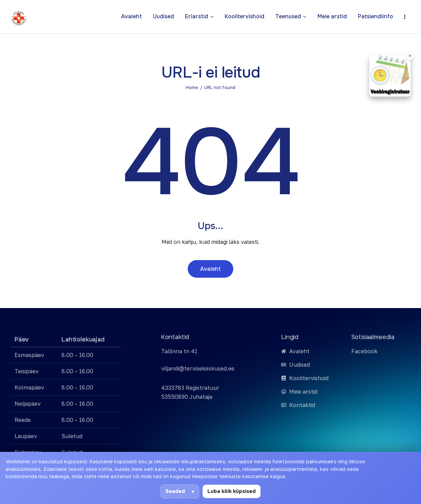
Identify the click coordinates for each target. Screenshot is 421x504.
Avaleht (210, 269)
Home (192, 87)
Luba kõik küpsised (232, 491)
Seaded (175, 491)
